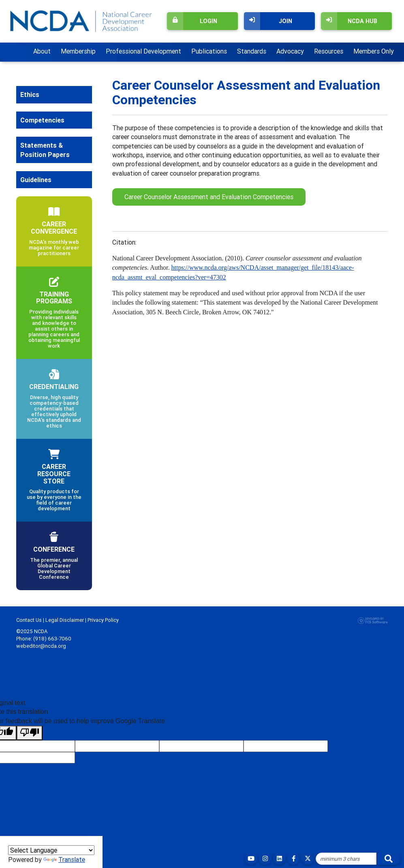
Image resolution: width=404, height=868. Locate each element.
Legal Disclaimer (65, 620)
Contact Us (29, 620)
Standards (252, 51)
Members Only (374, 51)
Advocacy (290, 51)
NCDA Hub (349, 21)
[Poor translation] (30, 733)
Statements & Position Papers (45, 150)
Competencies (42, 120)
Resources (329, 51)
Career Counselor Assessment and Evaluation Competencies (209, 197)
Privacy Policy (103, 620)
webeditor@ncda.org (41, 646)
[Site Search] (346, 859)
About (42, 51)
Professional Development (143, 51)
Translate (64, 859)
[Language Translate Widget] (51, 850)
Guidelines (36, 180)
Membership (78, 51)
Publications (209, 51)
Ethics (30, 95)
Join (268, 21)
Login (192, 21)
